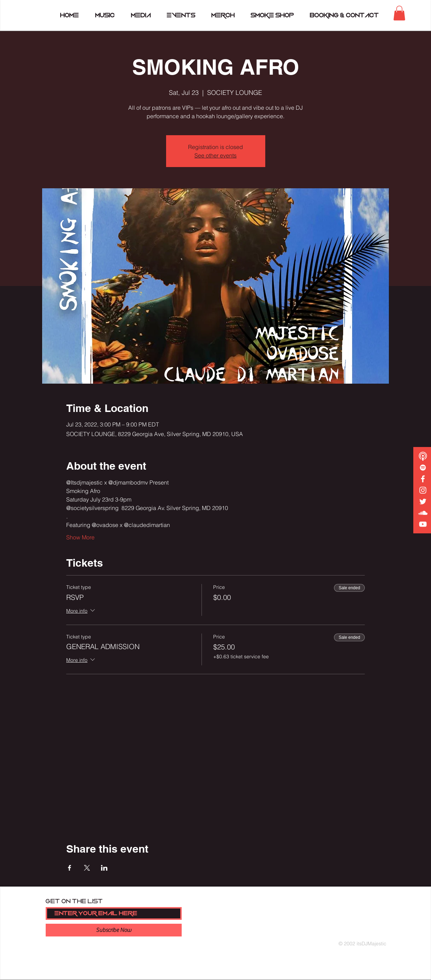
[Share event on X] (87, 868)
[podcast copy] (423, 456)
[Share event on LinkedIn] (104, 868)
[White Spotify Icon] (423, 468)
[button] (399, 13)
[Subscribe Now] (114, 930)
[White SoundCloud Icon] (423, 513)
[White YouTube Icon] (423, 524)
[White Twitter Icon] (423, 502)
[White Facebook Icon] (423, 479)
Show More (80, 537)
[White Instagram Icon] (423, 490)
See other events (216, 155)
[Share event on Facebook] (70, 868)
